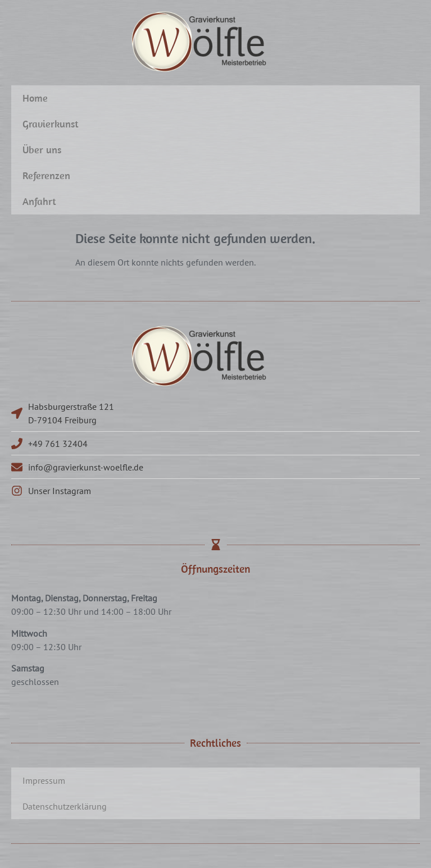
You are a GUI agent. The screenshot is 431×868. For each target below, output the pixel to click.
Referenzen (46, 175)
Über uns (42, 150)
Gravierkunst (51, 124)
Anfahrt (39, 201)
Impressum (44, 780)
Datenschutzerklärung (65, 806)
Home (35, 98)
